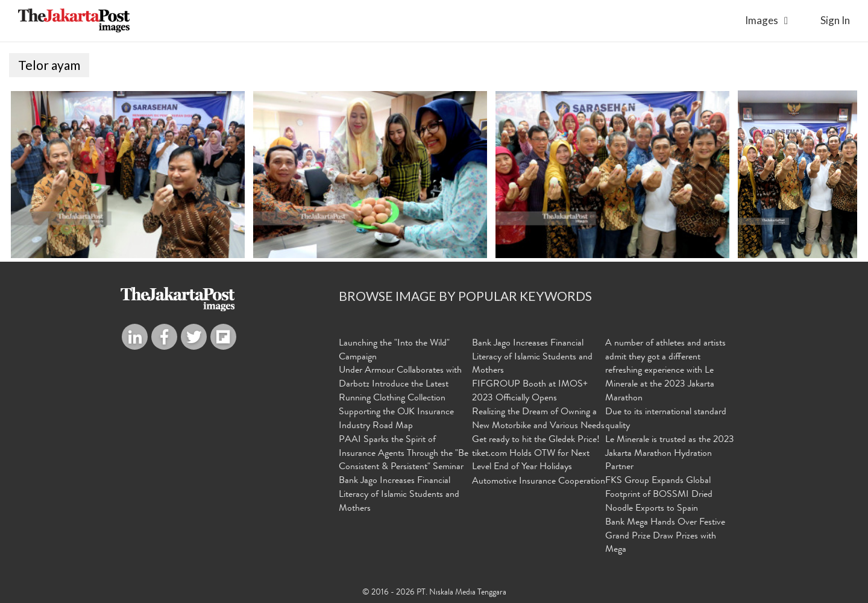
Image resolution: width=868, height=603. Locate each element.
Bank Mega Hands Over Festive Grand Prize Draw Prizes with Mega (665, 536)
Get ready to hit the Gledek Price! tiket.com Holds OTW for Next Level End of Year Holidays (536, 453)
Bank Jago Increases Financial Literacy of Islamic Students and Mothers (399, 495)
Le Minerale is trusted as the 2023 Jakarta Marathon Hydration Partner (670, 453)
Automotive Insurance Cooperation (539, 482)
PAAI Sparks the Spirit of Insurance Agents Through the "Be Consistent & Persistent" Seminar (404, 453)
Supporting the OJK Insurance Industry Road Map (396, 419)
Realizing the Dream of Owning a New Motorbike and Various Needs (538, 419)
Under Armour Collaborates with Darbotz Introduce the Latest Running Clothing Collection (400, 385)
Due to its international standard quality (666, 419)
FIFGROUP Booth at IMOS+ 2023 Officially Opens (530, 392)
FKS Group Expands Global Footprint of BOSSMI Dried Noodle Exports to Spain (659, 495)
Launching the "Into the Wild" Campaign (394, 351)
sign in (835, 20)
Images (762, 20)
